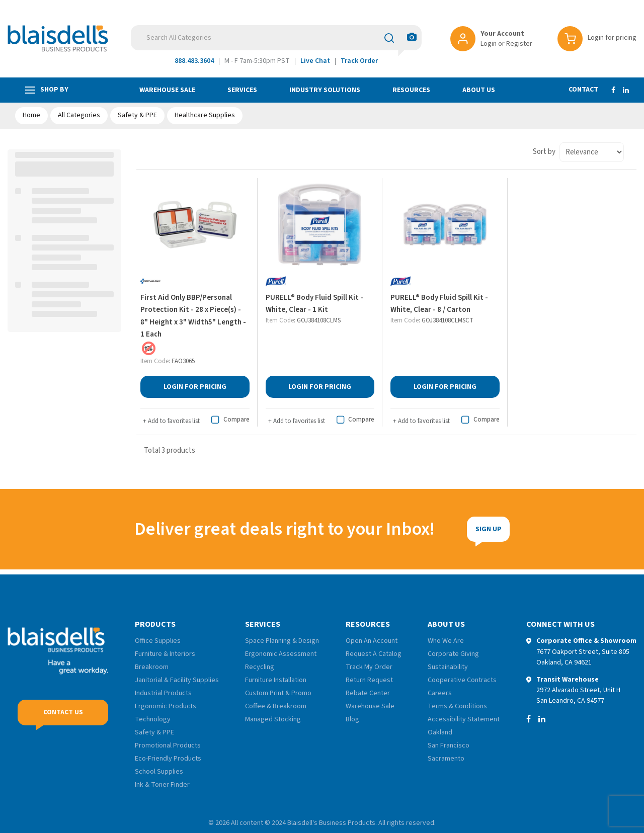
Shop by (47, 90)
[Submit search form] (389, 38)
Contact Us (63, 712)
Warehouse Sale (167, 90)
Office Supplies (158, 641)
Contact (583, 90)
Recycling (260, 667)
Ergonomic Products (166, 706)
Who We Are (446, 641)
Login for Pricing (197, 387)
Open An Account (372, 641)
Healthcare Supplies (205, 115)
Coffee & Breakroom (276, 706)
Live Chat (315, 61)
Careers (440, 693)
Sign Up (429, 529)
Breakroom (152, 667)
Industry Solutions (325, 90)
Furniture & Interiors (165, 654)
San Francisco (449, 745)
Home (31, 115)
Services (242, 90)
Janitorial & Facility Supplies (177, 680)
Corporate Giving (453, 654)
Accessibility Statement (464, 719)
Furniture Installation (276, 680)
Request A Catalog (374, 654)
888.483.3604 (194, 61)
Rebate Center (368, 693)
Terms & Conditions (457, 706)
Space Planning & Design (282, 641)
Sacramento (446, 759)
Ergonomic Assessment (281, 654)
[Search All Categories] (276, 38)
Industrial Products (163, 693)
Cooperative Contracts (462, 680)
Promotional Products (168, 745)
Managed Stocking (273, 719)
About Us (479, 90)
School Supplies (159, 772)
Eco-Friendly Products (168, 759)
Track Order (359, 61)
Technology (153, 719)
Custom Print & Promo (278, 693)
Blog (352, 719)
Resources (411, 90)
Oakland (440, 732)
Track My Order (369, 667)
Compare (229, 420)
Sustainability (448, 667)
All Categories (79, 115)
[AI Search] (412, 37)
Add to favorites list (171, 421)
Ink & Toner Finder (162, 785)
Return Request (369, 680)
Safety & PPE (137, 115)
